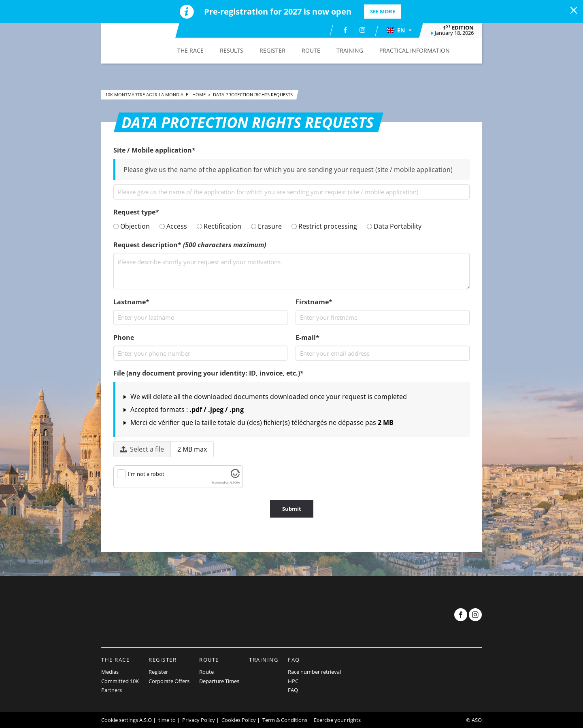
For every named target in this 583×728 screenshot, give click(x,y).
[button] (399, 30)
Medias (110, 672)
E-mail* (307, 337)
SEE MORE (383, 11)
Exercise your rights (337, 720)
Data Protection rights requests (253, 94)
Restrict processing (324, 226)
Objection (132, 226)
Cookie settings (120, 720)
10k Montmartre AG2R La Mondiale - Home (156, 94)
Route (209, 660)
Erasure (266, 226)
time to (167, 720)
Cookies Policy (239, 720)
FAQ (294, 660)
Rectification (219, 226)
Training (264, 660)
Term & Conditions (285, 720)
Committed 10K (120, 681)
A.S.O (146, 720)
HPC (293, 681)
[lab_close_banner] (574, 11)
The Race (115, 660)
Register (163, 660)
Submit (292, 509)
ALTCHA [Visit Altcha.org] (235, 483)
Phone (124, 337)
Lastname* (131, 302)
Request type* (136, 212)
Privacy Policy (199, 720)
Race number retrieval (314, 672)
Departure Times (219, 681)
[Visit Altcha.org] (235, 476)
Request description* (190, 245)
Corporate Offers (169, 681)
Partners (112, 690)
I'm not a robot (146, 474)
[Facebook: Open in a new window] (345, 30)
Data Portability (394, 226)
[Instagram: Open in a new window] (362, 30)
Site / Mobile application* (154, 150)
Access (173, 226)
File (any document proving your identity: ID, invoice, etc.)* (209, 373)
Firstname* (314, 302)
